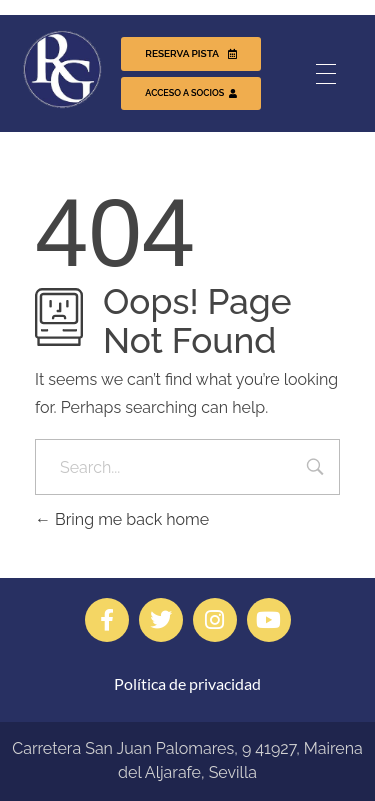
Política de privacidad (187, 683)
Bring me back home (122, 519)
